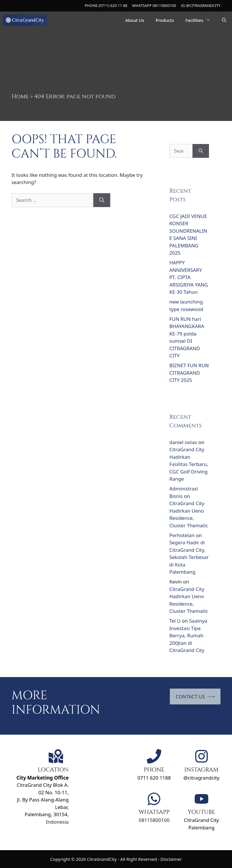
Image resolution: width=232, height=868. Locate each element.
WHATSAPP (154, 812)
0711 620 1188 (154, 778)
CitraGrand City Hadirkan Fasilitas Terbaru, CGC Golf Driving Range (189, 464)
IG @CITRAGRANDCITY (201, 5)
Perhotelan (182, 535)
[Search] (102, 200)
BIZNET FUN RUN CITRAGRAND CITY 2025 (189, 373)
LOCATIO (51, 770)
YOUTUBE (201, 812)
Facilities (201, 20)
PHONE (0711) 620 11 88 (106, 5)
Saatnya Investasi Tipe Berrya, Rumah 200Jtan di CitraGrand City (188, 635)
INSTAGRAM (201, 770)
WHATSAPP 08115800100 (154, 5)
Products (165, 20)
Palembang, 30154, (47, 814)
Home (20, 96)
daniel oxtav (183, 442)
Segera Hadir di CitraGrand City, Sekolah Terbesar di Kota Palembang (189, 557)
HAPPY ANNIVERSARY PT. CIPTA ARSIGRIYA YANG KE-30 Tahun (189, 277)
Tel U (175, 621)
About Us (135, 20)
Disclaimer (171, 859)
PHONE (154, 770)
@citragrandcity (201, 778)
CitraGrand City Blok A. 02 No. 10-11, (42, 785)
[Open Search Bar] (224, 20)
